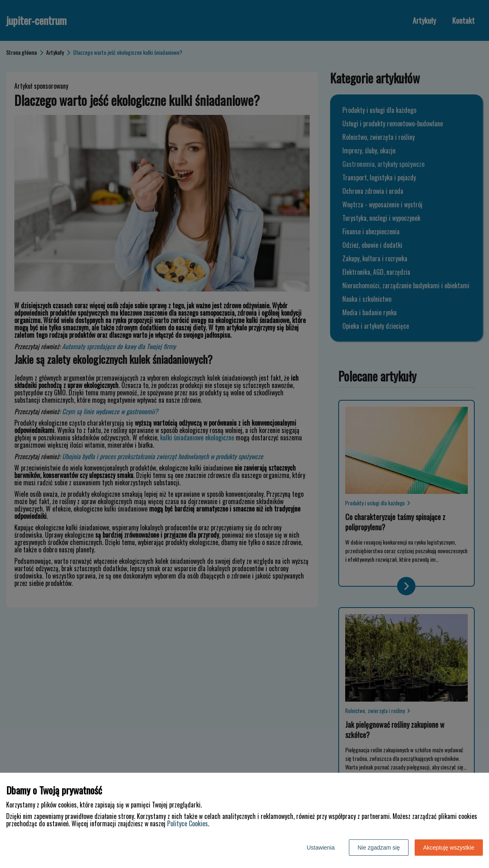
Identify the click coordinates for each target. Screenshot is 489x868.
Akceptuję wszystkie (449, 848)
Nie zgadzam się (379, 848)
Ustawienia (321, 848)
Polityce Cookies (188, 823)
